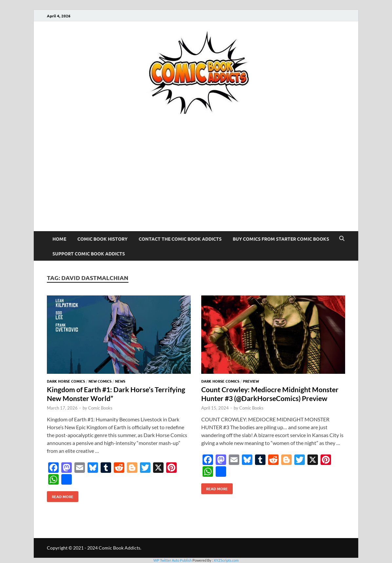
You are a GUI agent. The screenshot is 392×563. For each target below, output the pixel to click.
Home (59, 239)
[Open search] (342, 239)
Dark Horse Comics (66, 381)
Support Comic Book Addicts (89, 253)
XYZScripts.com (226, 560)
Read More (60, 495)
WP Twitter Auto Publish (173, 560)
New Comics (100, 381)
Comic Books (100, 408)
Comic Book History (102, 239)
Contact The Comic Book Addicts (180, 239)
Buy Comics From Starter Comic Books (281, 239)
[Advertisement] (196, 182)
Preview (251, 381)
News (120, 381)
